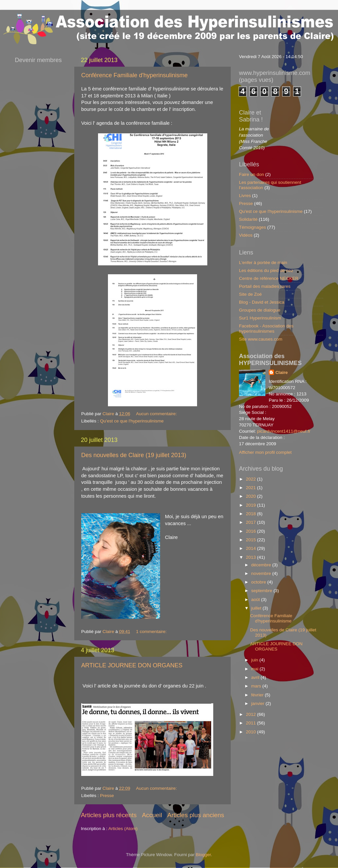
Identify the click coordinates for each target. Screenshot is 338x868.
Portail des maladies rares (265, 286)
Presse (107, 796)
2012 (252, 714)
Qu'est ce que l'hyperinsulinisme (132, 421)
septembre (262, 591)
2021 (252, 488)
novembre (262, 573)
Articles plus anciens (196, 815)
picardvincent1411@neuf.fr (284, 431)
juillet (257, 608)
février (258, 695)
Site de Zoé (250, 294)
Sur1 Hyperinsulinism (260, 318)
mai (255, 669)
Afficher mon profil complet (265, 452)
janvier (258, 703)
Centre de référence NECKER (269, 278)
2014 (252, 548)
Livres (245, 196)
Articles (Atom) (123, 829)
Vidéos (246, 235)
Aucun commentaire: (157, 414)
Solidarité (248, 219)
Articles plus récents (109, 815)
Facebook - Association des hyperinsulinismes (266, 329)
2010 (252, 732)
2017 (252, 522)
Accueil (152, 815)
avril (256, 677)
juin (255, 660)
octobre (259, 582)
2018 (252, 514)
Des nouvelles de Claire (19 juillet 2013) (134, 455)
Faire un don (252, 174)
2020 (252, 496)
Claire (282, 372)
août (256, 600)
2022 (252, 479)
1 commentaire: (152, 632)
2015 (252, 540)
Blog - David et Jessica (262, 302)
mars (257, 686)
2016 (252, 531)
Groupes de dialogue (260, 310)
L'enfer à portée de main (263, 263)
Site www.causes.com (261, 339)
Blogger (203, 855)
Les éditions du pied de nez (266, 270)
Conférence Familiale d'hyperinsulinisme (135, 75)
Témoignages (253, 227)
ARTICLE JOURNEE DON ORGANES (132, 665)
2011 (252, 723)
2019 (252, 505)
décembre (262, 565)
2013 (252, 557)
